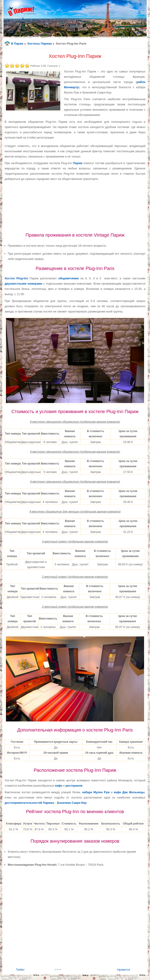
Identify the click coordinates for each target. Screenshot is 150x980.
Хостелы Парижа (39, 44)
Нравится (124, 970)
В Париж (17, 44)
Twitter (20, 970)
